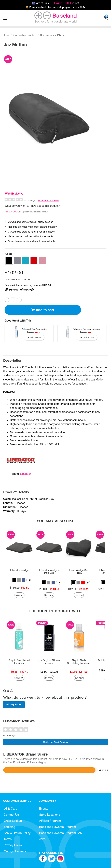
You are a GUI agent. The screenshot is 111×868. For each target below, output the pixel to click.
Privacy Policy (13, 845)
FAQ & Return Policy (17, 833)
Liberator (25, 474)
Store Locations (50, 815)
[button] (9, 261)
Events (44, 808)
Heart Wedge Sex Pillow (79, 572)
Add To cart (43, 310)
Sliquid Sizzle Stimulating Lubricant (79, 662)
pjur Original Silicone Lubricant (49, 662)
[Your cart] (106, 18)
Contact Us (11, 815)
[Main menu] (5, 18)
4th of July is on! (55, 3)
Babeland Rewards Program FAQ (61, 833)
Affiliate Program (50, 821)
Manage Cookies (15, 851)
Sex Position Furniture (25, 35)
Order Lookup (13, 821)
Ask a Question (13, 212)
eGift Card (10, 808)
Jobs (42, 839)
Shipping (10, 827)
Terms (8, 839)
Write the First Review (48, 200)
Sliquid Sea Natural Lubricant (19, 662)
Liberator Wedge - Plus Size (49, 572)
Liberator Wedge (19, 570)
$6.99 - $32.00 (49, 672)
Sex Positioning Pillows (52, 35)
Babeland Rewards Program (58, 827)
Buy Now (19, 595)
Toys (6, 35)
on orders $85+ (56, 7)
